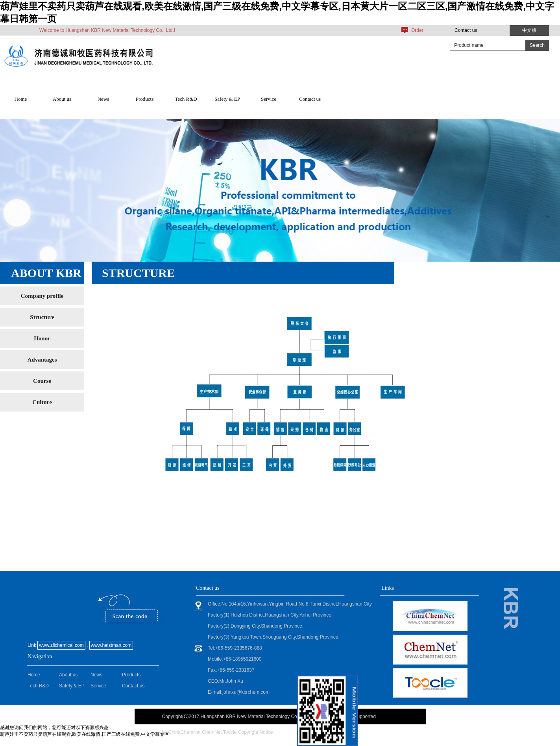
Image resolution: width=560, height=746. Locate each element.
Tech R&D (186, 99)
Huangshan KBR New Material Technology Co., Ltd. (255, 716)
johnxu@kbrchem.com (246, 692)
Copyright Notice (256, 732)
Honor (42, 338)
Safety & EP (227, 99)
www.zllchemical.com (61, 645)
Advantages (42, 360)
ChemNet (212, 732)
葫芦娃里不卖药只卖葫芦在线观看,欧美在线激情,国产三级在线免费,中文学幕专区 (85, 734)
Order (417, 30)
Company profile (42, 296)
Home (21, 99)
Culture (42, 402)
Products (145, 99)
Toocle (230, 732)
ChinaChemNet (185, 732)
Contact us (466, 30)
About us (62, 99)
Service (269, 99)
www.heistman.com (111, 645)
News (103, 99)
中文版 (529, 30)
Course (42, 381)
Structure (42, 317)
